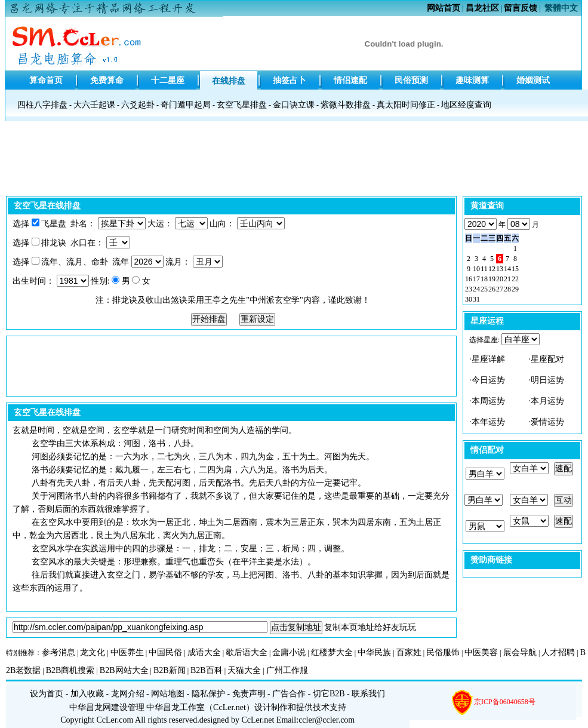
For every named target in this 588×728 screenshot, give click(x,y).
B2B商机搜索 (70, 670)
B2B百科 (207, 670)
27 (500, 289)
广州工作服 (287, 670)
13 (500, 269)
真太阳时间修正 (406, 105)
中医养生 (127, 652)
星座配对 (547, 359)
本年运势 (488, 422)
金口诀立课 (294, 105)
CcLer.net (230, 707)
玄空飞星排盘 (242, 105)
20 (500, 279)
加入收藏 (87, 694)
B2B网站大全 (124, 670)
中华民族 (374, 652)
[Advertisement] (294, 162)
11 (484, 269)
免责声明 (249, 694)
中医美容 (481, 652)
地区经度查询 (466, 105)
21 (507, 279)
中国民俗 (165, 652)
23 (469, 289)
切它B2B (329, 694)
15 (515, 269)
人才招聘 (558, 652)
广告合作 (289, 694)
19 (492, 279)
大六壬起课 (94, 105)
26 (492, 289)
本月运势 (547, 401)
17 (476, 279)
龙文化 (93, 652)
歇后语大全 (247, 652)
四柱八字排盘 (42, 105)
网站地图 (168, 694)
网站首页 (444, 8)
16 (469, 279)
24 (476, 289)
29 (515, 289)
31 (476, 299)
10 (476, 269)
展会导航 (520, 652)
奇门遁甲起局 (186, 105)
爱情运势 (547, 422)
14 (507, 269)
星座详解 (488, 359)
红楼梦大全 (332, 652)
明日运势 (547, 380)
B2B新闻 (170, 670)
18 (484, 279)
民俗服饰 (443, 652)
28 (507, 289)
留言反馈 (521, 8)
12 (492, 269)
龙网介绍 (128, 694)
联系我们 (368, 694)
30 (469, 299)
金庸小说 (289, 652)
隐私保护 (208, 694)
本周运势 (488, 401)
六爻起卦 (138, 105)
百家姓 (409, 652)
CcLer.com (115, 720)
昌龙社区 (482, 8)
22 (515, 279)
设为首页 (47, 694)
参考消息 (59, 652)
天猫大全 (244, 670)
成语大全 (204, 652)
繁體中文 (561, 8)
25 (484, 289)
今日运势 (488, 380)
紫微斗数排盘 (346, 105)
